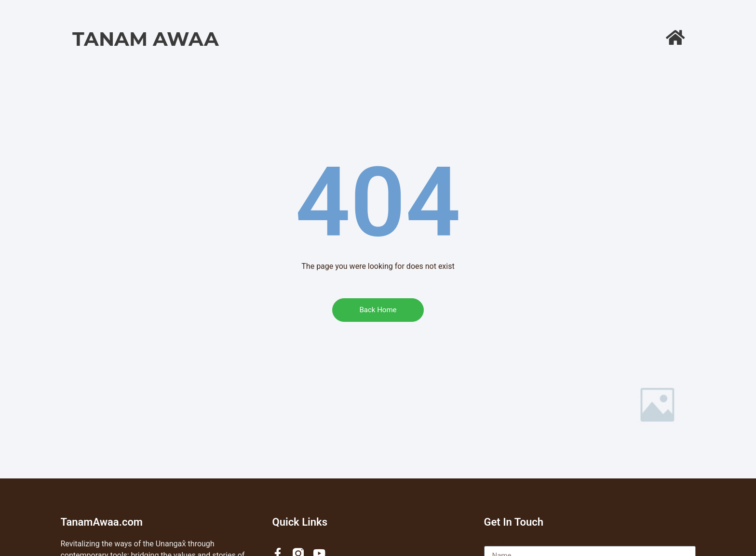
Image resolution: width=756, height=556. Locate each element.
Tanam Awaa (146, 39)
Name (494, 542)
